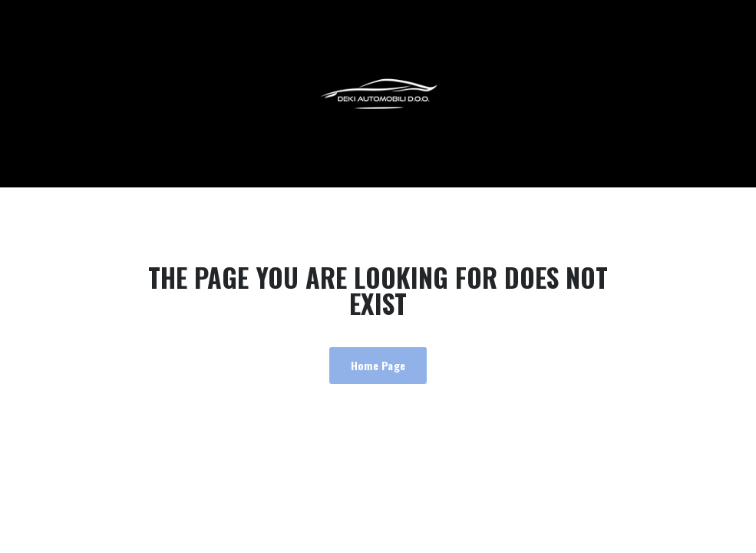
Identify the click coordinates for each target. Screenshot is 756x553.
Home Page (378, 365)
